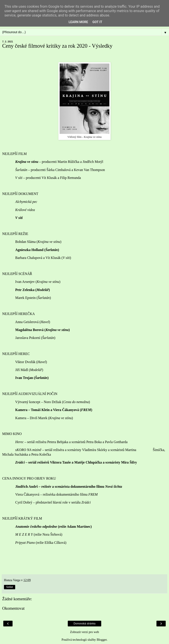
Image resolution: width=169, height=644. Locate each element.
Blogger (102, 640)
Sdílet (10, 587)
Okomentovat (13, 608)
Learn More (78, 22)
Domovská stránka (84, 624)
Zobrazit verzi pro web (84, 632)
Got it (97, 22)
